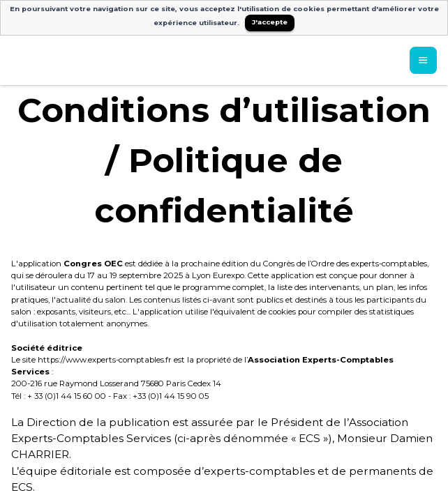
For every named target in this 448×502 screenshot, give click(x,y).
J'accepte (270, 22)
